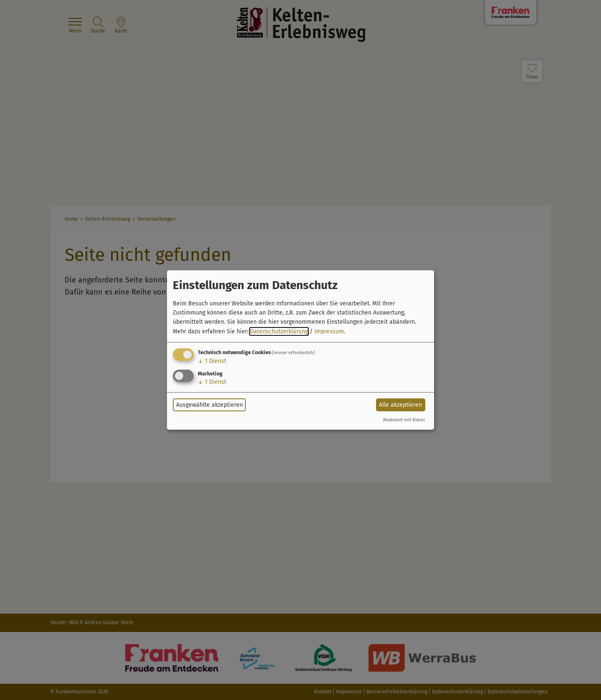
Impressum (329, 331)
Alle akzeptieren (400, 405)
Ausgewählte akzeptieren (210, 405)
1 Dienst (212, 361)
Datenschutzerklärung (279, 331)
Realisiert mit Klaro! (404, 420)
